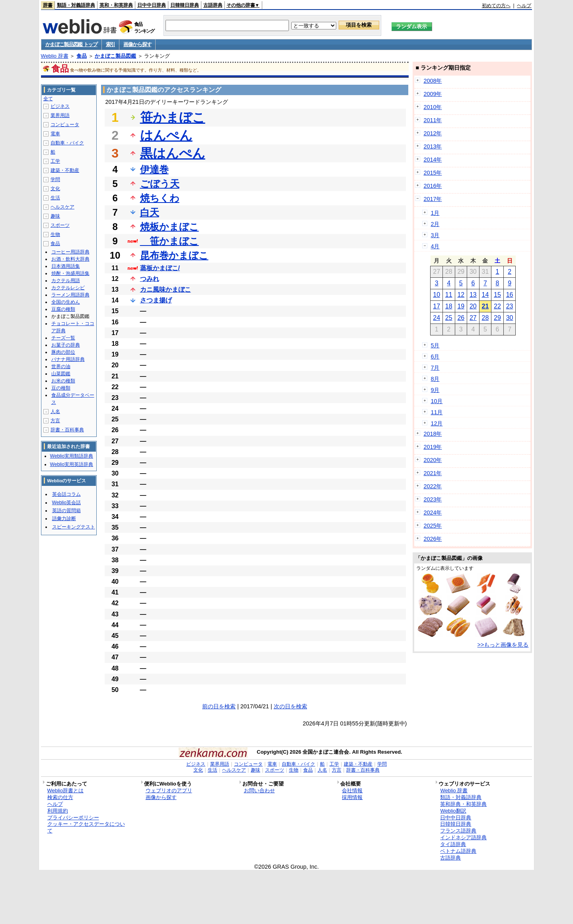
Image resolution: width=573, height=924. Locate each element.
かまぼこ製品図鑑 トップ (71, 44)
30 (510, 318)
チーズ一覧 (63, 338)
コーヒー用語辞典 (70, 252)
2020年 (433, 460)
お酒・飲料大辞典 (70, 259)
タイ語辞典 (453, 844)
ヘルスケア (62, 207)
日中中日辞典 (152, 5)
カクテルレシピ (68, 288)
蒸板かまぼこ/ (160, 268)
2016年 (433, 186)
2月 (435, 224)
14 (485, 295)
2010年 (433, 107)
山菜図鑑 (61, 374)
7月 (435, 368)
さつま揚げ (156, 300)
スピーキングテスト (74, 527)
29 (497, 318)
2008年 (433, 81)
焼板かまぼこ (170, 227)
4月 (435, 246)
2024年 (433, 513)
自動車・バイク (67, 143)
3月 (435, 235)
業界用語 (60, 115)
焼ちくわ (160, 198)
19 (461, 306)
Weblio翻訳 (453, 811)
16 (510, 295)
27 (473, 318)
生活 (55, 198)
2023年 (433, 499)
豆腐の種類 (63, 309)
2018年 (433, 434)
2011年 (433, 120)
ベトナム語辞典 (458, 851)
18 (449, 306)
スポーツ (60, 225)
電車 (55, 134)
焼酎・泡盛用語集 (70, 273)
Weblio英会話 (66, 503)
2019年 (433, 447)
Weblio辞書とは (65, 790)
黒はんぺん (173, 153)
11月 (437, 412)
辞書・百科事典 (67, 430)
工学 (55, 161)
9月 (435, 390)
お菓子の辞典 (66, 345)
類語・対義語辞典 (76, 5)
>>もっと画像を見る (503, 645)
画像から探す (137, 44)
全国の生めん (66, 302)
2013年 (433, 146)
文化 (55, 189)
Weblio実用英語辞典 (72, 464)
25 (449, 318)
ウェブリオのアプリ (169, 790)
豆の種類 (61, 388)
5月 (435, 345)
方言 (55, 421)
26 (461, 318)
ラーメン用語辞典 (70, 295)
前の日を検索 (219, 706)
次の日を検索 (290, 706)
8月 (435, 379)
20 (473, 306)
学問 (55, 179)
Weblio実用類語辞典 (72, 456)
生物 (55, 234)
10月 (437, 401)
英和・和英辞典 (116, 5)
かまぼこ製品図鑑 (115, 56)
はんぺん (166, 135)
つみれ (150, 279)
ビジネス (60, 106)
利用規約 (58, 811)
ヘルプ (524, 6)
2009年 (433, 94)
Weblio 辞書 (55, 56)
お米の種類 (63, 381)
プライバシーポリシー (73, 818)
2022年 (433, 486)
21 (485, 306)
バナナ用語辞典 (68, 359)
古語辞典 (213, 5)
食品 (82, 56)
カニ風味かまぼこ (166, 289)
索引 (110, 44)
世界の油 (61, 366)
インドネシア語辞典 (463, 837)
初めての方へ (496, 6)
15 (497, 295)
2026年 (433, 539)
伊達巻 (154, 169)
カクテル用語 (66, 281)
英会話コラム (66, 494)
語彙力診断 (64, 519)
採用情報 (352, 797)
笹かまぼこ (173, 117)
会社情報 (352, 790)
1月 (435, 213)
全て (48, 99)
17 (437, 306)
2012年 (433, 133)
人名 (55, 411)
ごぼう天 (160, 184)
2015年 (433, 173)
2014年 (433, 160)
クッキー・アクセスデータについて (86, 827)
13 (473, 295)
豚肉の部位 (63, 352)
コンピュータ (65, 125)
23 (510, 306)
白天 (150, 212)
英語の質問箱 (66, 511)
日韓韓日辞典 (185, 5)
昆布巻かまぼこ (174, 255)
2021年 (433, 473)
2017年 (433, 199)
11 (449, 295)
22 (497, 306)
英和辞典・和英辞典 (463, 804)
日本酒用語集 (66, 266)
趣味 (55, 216)
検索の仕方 (60, 797)
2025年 (433, 526)
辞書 (48, 5)
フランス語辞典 (458, 831)
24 (437, 318)
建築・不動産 (65, 170)
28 (485, 318)
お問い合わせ (259, 790)
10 (437, 295)
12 (461, 295)
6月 (435, 357)
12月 (437, 423)
